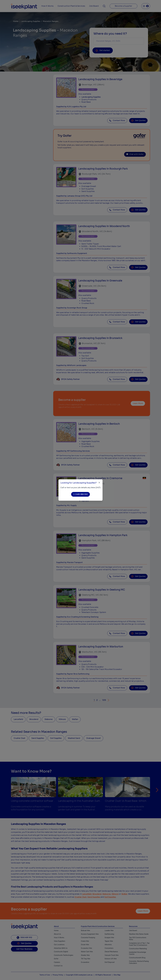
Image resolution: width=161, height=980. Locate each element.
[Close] (99, 483)
